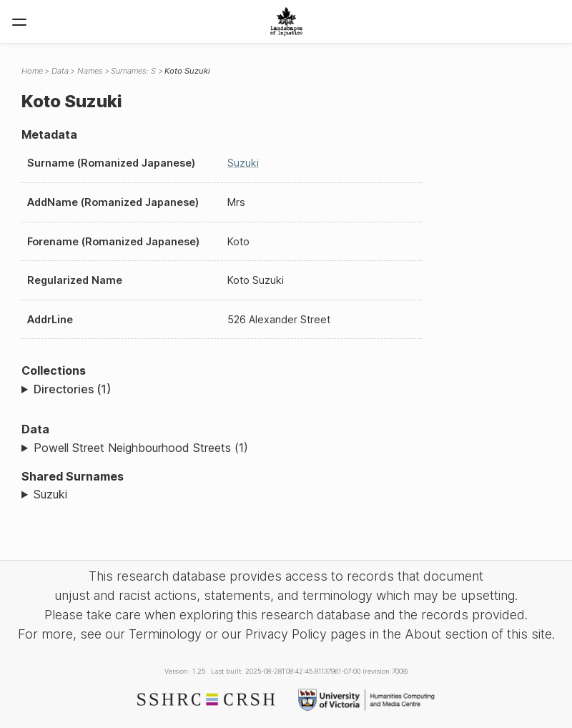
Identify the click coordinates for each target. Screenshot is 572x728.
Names (90, 71)
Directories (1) (72, 389)
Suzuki (243, 163)
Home (32, 71)
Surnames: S (133, 71)
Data (60, 71)
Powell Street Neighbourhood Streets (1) (141, 448)
